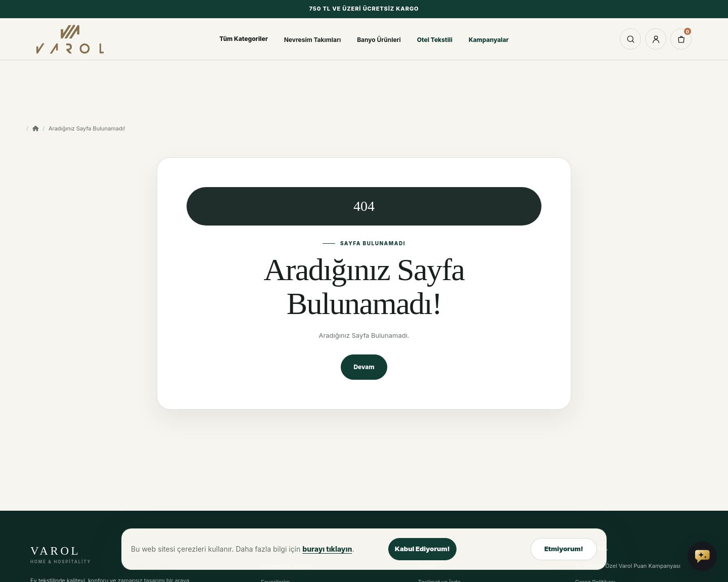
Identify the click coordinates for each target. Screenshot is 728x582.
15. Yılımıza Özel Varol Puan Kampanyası (627, 566)
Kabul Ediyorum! (422, 549)
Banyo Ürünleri (379, 40)
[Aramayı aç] (630, 39)
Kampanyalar (489, 40)
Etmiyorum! (564, 549)
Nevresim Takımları (312, 40)
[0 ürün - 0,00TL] (681, 39)
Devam (364, 367)
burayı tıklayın (327, 549)
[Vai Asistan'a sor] (702, 556)
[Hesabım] (656, 39)
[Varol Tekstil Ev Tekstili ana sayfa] (74, 39)
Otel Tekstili (435, 40)
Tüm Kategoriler (244, 39)
